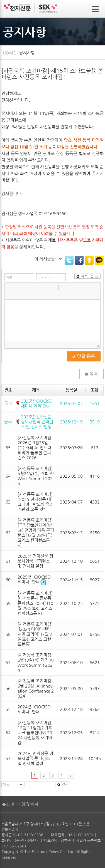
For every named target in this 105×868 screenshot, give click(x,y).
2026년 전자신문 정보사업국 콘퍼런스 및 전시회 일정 (37, 422)
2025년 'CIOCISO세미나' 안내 (34, 579)
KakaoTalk (99, 260)
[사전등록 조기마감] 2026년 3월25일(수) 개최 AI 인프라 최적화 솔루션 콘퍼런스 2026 (35, 447)
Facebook (79, 260)
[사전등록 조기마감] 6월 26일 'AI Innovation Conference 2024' (36, 688)
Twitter (69, 260)
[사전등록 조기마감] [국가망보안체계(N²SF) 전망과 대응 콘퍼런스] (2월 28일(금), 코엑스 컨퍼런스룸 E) (36, 533)
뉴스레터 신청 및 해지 (20, 804)
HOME (9, 53)
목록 (91, 374)
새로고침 (87, 276)
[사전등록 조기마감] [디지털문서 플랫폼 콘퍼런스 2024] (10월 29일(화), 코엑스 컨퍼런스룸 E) (35, 603)
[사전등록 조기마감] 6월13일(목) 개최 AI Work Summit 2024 (36, 662)
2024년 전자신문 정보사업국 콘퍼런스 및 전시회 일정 (35, 758)
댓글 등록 (84, 356)
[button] (9, 287)
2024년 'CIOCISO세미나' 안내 (34, 709)
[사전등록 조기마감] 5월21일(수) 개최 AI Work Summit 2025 (36, 476)
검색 (63, 784)
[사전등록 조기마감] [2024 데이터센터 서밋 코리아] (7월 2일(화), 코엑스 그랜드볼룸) (35, 634)
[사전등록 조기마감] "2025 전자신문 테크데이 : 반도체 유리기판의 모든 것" (36, 502)
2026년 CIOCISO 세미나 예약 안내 (37, 403)
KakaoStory (89, 260)
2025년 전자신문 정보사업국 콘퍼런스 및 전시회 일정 (35, 561)
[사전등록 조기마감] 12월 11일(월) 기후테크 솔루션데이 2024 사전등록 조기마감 (35, 732)
